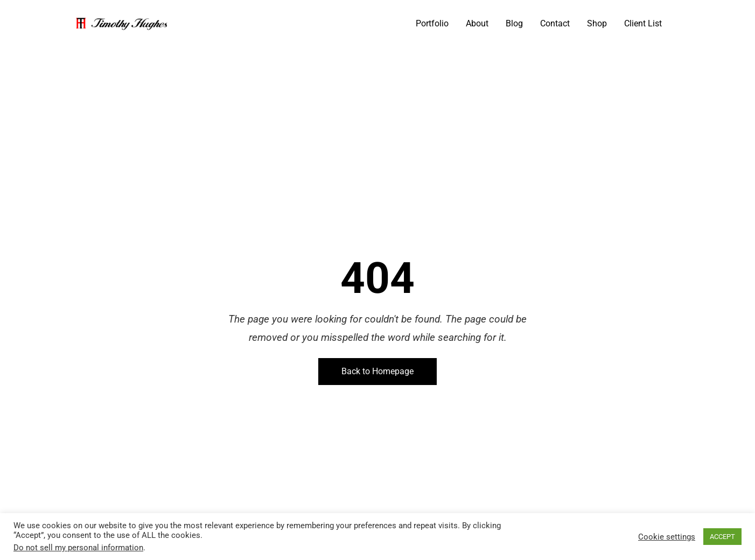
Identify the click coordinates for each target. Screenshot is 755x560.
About (477, 23)
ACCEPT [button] (722, 537)
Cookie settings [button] (667, 537)
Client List (643, 23)
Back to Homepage (377, 371)
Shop (597, 23)
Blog (514, 23)
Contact (555, 23)
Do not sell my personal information (78, 548)
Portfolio (432, 23)
